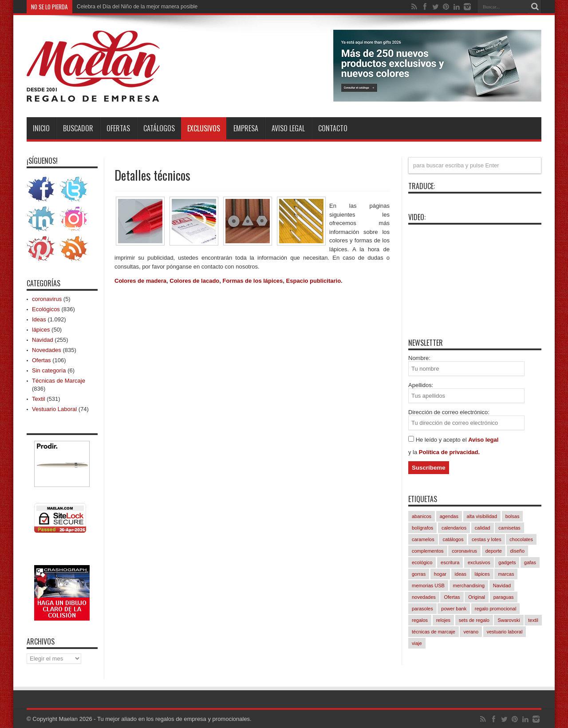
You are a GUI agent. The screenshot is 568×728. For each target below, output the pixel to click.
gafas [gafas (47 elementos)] (530, 562)
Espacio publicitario (314, 281)
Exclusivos (204, 128)
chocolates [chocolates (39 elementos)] (521, 539)
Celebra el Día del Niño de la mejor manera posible (137, 7)
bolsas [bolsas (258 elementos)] (513, 516)
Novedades (47, 350)
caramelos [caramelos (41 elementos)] (423, 539)
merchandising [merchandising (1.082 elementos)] (469, 586)
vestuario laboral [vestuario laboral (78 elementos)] (505, 632)
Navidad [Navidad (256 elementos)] (502, 586)
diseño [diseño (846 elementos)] (517, 551)
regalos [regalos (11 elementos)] (420, 620)
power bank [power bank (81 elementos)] (454, 609)
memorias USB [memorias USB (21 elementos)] (428, 586)
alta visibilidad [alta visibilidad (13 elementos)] (482, 516)
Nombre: (419, 358)
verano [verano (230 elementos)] (471, 632)
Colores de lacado (194, 281)
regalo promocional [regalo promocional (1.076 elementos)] (496, 609)
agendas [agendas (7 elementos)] (449, 516)
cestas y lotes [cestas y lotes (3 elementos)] (487, 539)
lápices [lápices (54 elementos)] (482, 574)
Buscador (78, 128)
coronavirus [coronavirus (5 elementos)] (464, 551)
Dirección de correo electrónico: (449, 412)
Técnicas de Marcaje (59, 381)
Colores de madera (140, 281)
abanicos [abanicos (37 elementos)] (422, 516)
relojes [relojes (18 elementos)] (443, 620)
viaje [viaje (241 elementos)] (417, 643)
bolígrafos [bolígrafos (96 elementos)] (422, 528)
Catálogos (159, 128)
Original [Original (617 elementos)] (477, 597)
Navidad (43, 340)
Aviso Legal (288, 128)
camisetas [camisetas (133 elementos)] (509, 528)
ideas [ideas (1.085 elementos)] (461, 574)
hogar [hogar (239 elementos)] (440, 574)
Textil (39, 399)
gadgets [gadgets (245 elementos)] (507, 562)
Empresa (246, 128)
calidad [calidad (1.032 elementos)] (483, 528)
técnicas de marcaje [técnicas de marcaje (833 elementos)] (434, 632)
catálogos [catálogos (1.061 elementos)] (453, 539)
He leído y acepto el (442, 440)
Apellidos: (421, 385)
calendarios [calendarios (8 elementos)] (454, 528)
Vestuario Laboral (54, 409)
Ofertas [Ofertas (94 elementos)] (452, 597)
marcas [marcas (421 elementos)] (506, 574)
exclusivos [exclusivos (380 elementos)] (479, 562)
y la (414, 452)
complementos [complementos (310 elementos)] (428, 551)
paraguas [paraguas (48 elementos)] (504, 597)
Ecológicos (46, 309)
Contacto (333, 128)
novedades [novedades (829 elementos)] (424, 597)
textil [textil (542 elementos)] (533, 620)
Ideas (39, 319)
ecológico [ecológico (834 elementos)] (422, 562)
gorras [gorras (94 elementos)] (419, 574)
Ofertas (118, 128)
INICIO (41, 128)
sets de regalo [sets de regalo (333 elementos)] (474, 620)
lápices (41, 330)
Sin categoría (49, 370)
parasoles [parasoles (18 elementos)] (422, 609)
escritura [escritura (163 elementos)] (450, 562)
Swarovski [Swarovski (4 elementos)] (509, 620)
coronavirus (47, 299)
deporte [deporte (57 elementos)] (494, 551)
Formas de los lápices (253, 281)
